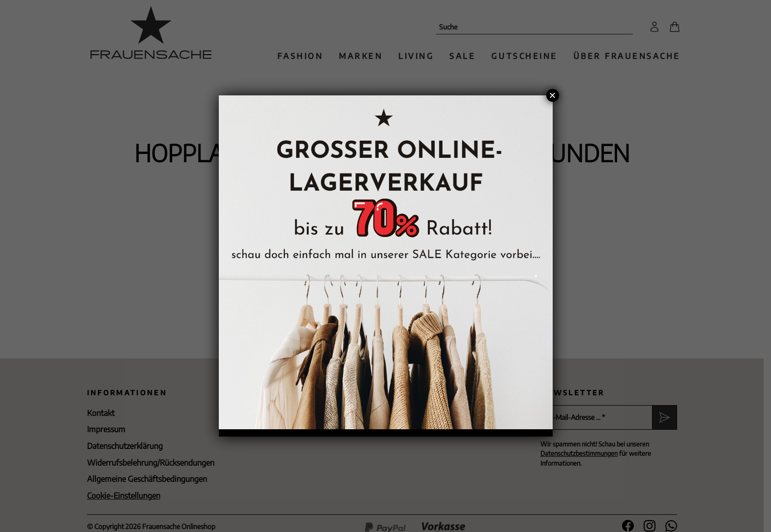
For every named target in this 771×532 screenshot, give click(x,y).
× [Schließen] (552, 95)
